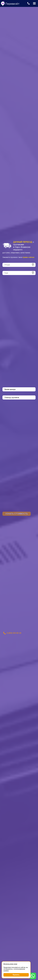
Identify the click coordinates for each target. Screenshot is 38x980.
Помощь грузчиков (12, 398)
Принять (16, 975)
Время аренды (10, 390)
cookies (6, 971)
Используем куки (10, 964)
